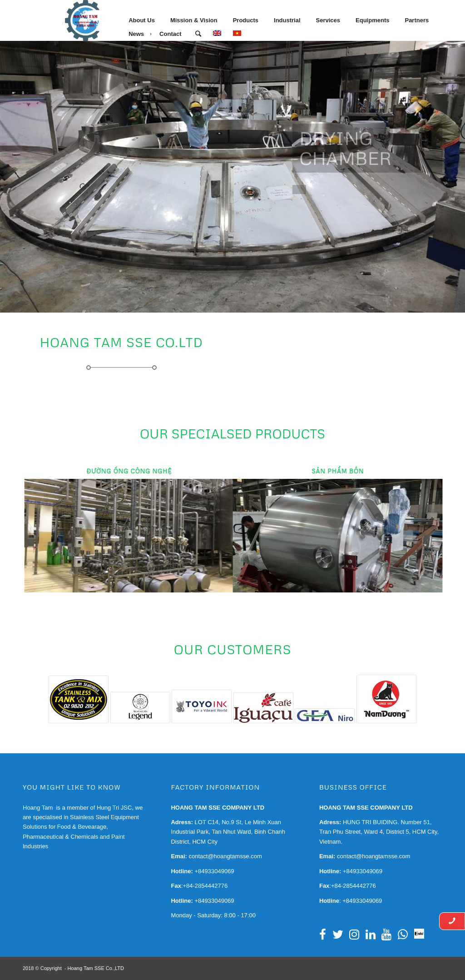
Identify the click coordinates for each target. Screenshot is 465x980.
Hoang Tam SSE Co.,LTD (96, 968)
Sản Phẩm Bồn (328, 471)
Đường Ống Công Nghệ (124, 471)
